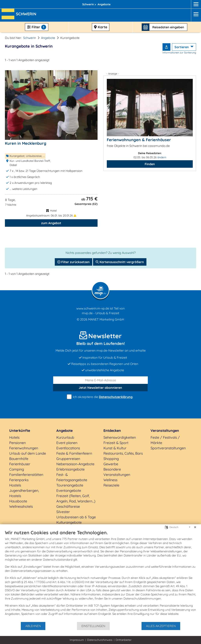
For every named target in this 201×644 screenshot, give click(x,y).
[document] (100, 576)
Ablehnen (33, 626)
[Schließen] (195, 527)
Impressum (77, 640)
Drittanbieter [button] (124, 640)
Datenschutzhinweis (100, 640)
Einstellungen (93, 626)
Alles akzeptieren (161, 626)
